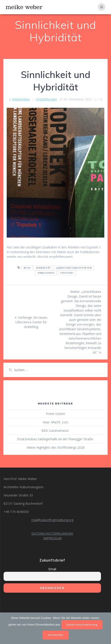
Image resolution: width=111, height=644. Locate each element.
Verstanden (56, 635)
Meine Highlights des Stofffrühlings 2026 (55, 447)
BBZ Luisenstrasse (55, 431)
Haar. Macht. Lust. (56, 422)
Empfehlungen (47, 99)
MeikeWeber (21, 99)
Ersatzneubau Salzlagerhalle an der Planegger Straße (56, 439)
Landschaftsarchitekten (74, 268)
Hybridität (43, 268)
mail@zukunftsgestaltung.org (52, 520)
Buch (27, 268)
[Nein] (105, 628)
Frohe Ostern (55, 414)
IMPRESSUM (52, 538)
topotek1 (67, 273)
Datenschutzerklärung (82, 625)
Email (52, 569)
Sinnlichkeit (46, 273)
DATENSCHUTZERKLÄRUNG (52, 533)
